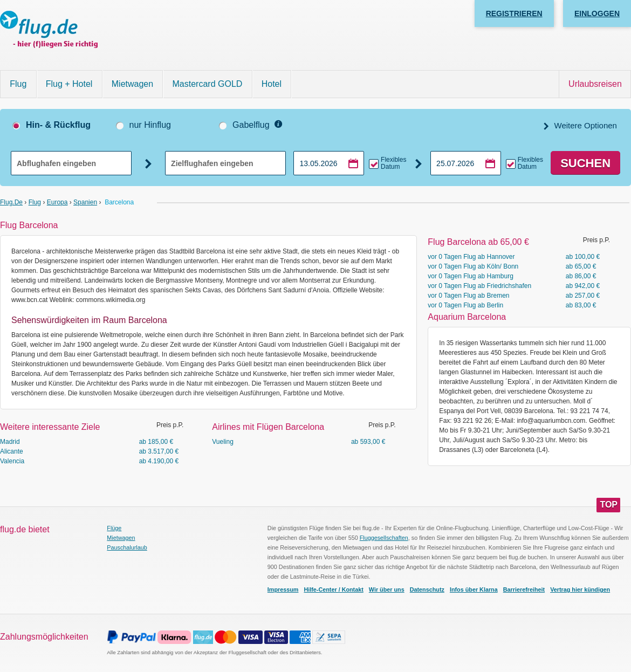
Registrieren (514, 13)
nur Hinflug (150, 125)
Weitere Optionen (584, 125)
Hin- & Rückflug (58, 125)
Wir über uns (387, 589)
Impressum (283, 589)
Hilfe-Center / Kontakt (333, 589)
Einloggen (597, 13)
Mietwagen (132, 84)
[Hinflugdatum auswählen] (329, 163)
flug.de (11, 202)
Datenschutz (427, 589)
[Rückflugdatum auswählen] (466, 163)
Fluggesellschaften (384, 538)
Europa (57, 202)
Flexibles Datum (393, 163)
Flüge (114, 528)
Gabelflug (251, 125)
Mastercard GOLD (208, 84)
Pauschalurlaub (127, 547)
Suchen (585, 163)
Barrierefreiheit (524, 589)
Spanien (85, 202)
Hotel (272, 84)
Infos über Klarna (474, 589)
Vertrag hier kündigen (580, 589)
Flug (18, 84)
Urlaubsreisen (595, 84)
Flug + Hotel (69, 84)
